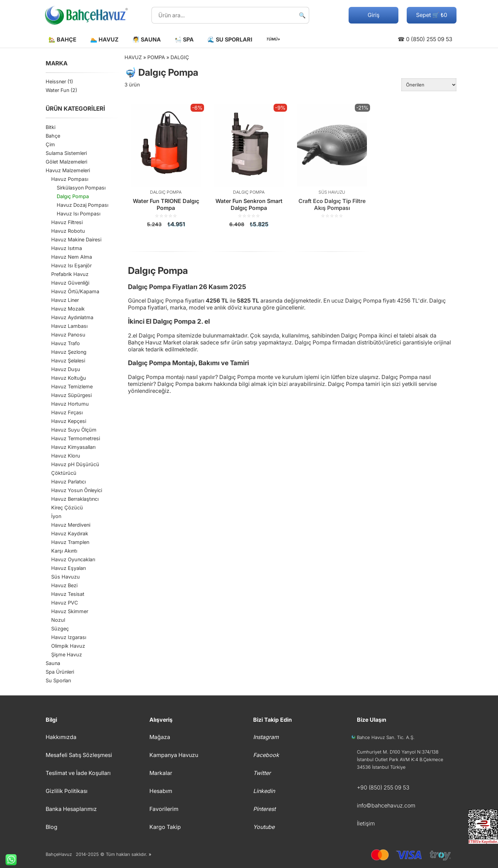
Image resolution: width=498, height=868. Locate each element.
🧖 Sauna (147, 39)
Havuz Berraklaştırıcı (75, 499)
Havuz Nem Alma (72, 257)
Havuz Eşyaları (68, 568)
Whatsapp (8, 860)
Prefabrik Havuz (70, 274)
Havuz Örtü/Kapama (75, 291)
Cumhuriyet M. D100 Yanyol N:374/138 (398, 752)
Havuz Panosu (68, 335)
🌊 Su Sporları (230, 39)
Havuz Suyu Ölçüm (74, 430)
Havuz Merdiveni (71, 525)
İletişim (366, 823)
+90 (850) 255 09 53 (383, 787)
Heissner (56, 81)
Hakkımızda (61, 737)
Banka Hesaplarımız (71, 809)
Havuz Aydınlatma (72, 317)
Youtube (264, 827)
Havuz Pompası (70, 179)
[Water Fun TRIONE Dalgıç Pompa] (166, 166)
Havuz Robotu (68, 231)
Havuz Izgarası (69, 637)
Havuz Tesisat (68, 594)
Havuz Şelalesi (68, 361)
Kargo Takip (165, 827)
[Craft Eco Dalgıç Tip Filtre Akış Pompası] (332, 161)
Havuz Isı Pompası (79, 214)
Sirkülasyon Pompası (81, 188)
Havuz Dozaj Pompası (82, 205)
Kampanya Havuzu (174, 755)
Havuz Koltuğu (69, 378)
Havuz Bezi (64, 585)
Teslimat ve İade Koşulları (78, 773)
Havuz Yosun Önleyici (77, 490)
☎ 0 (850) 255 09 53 (425, 39)
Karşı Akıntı (64, 551)
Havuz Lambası (69, 326)
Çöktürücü (64, 473)
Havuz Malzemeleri (68, 170)
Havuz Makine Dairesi (76, 239)
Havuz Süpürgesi (71, 395)
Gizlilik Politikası (67, 791)
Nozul (58, 620)
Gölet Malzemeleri (66, 162)
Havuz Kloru (66, 456)
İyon (56, 516)
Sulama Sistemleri (66, 153)
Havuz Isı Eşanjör (71, 265)
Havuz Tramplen (70, 542)
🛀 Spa (184, 39)
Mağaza (160, 737)
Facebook (266, 755)
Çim (50, 144)
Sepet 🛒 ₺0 (432, 15)
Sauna (53, 663)
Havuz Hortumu (70, 404)
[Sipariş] (429, 85)
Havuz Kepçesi (69, 421)
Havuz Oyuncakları (73, 559)
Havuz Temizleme (72, 386)
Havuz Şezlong (69, 352)
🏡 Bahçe (62, 39)
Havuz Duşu (66, 369)
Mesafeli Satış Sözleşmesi (79, 755)
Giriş (373, 15)
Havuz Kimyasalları (73, 447)
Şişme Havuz (67, 654)
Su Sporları (58, 680)
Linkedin (264, 791)
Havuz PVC (65, 603)
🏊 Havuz (104, 39)
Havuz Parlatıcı (68, 482)
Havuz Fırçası (67, 412)
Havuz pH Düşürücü (75, 464)
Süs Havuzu (66, 577)
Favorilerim (164, 809)
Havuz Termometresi (76, 438)
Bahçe (53, 136)
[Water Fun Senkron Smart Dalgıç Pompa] (249, 166)
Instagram (266, 737)
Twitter (262, 773)
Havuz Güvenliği (70, 283)
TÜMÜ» (273, 39)
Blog (52, 827)
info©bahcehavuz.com (386, 805)
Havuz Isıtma (67, 248)
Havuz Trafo (66, 343)
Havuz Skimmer (70, 611)
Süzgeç (60, 629)
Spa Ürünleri (60, 672)
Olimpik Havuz (68, 646)
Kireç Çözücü (67, 507)
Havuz (133, 57)
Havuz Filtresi (67, 222)
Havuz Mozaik (68, 309)
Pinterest (264, 809)
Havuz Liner (65, 300)
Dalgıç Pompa (73, 196)
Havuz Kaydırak (70, 533)
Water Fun (57, 90)
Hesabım (161, 791)
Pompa (156, 57)
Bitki (50, 127)
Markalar (161, 773)
